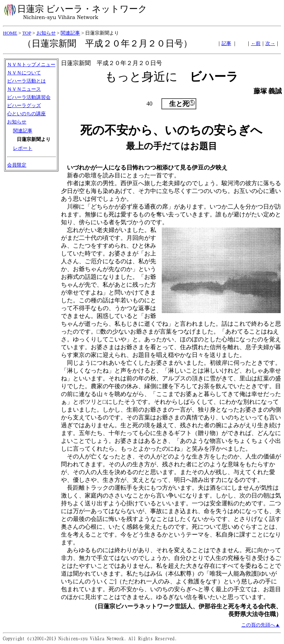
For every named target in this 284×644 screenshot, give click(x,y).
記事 (226, 43)
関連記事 (70, 33)
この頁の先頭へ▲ (261, 625)
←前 (256, 43)
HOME (10, 33)
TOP (27, 33)
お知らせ (46, 33)
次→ (270, 43)
